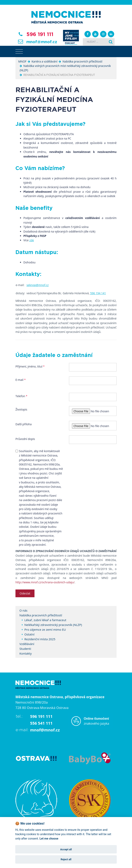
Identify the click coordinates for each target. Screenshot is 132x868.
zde (32, 240)
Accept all (66, 849)
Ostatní (29, 634)
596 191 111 (40, 34)
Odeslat (25, 593)
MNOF (22, 61)
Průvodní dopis (25, 439)
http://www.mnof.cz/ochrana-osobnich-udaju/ (45, 582)
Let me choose (49, 839)
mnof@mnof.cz (42, 42)
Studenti (25, 649)
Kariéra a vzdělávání (44, 61)
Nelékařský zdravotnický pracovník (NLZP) (53, 625)
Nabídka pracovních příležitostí (82, 61)
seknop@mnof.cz (38, 285)
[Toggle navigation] (19, 52)
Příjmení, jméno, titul (30, 366)
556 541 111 (41, 723)
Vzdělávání (27, 644)
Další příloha (23, 424)
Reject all (66, 859)
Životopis (21, 409)
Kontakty (26, 653)
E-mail (21, 380)
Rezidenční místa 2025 (40, 639)
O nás (23, 610)
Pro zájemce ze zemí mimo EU (45, 629)
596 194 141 (98, 293)
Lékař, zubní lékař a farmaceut (45, 620)
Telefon (21, 396)
